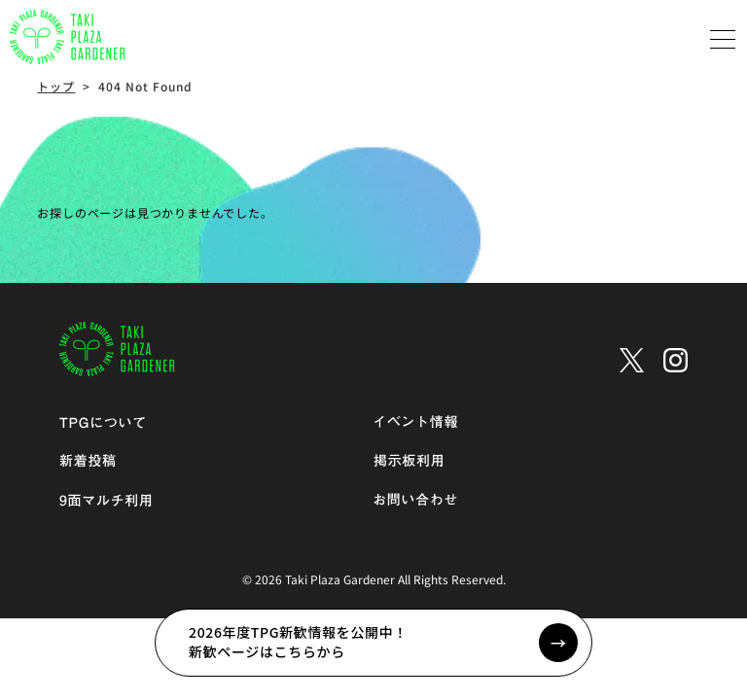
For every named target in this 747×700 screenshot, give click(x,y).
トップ (56, 86)
